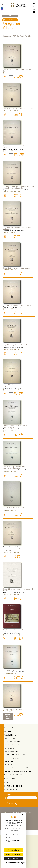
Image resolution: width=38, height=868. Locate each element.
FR (34, 4)
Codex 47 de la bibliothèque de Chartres (18, 305)
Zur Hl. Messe (10, 738)
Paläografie (10, 761)
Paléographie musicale (17, 36)
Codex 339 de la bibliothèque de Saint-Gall (17, 70)
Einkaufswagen (11, 20)
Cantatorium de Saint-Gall (13, 709)
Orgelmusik (10, 764)
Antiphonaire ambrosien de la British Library (16, 147)
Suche (9, 795)
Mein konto (8, 16)
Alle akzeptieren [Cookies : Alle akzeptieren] (13, 850)
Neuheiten (9, 728)
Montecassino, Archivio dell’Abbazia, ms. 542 (18, 631)
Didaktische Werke (12, 752)
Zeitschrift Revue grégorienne (17, 768)
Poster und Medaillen (14, 786)
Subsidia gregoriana (13, 758)
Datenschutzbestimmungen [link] (14, 863)
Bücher (8, 732)
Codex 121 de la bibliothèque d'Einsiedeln (18, 109)
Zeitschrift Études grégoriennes (18, 771)
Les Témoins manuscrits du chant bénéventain (15, 550)
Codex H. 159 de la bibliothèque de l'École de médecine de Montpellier (18, 187)
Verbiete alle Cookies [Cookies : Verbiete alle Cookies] (13, 854)
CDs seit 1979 (10, 778)
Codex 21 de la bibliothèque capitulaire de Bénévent (18, 590)
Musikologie (10, 748)
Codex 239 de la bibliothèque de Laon (17, 268)
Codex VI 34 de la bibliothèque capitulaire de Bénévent (14, 467)
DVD (6, 782)
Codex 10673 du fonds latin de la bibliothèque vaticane (15, 426)
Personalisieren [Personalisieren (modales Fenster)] (13, 858)
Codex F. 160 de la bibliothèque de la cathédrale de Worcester (16, 345)
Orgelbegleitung (12, 745)
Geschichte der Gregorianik (16, 755)
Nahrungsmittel (12, 790)
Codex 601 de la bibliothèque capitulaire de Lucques (18, 228)
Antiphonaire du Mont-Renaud (14, 507)
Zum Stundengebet (13, 742)
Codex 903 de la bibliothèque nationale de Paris (17, 386)
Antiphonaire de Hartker (12, 670)
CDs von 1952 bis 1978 (13, 775)
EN (35, 7)
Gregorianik (10, 735)
